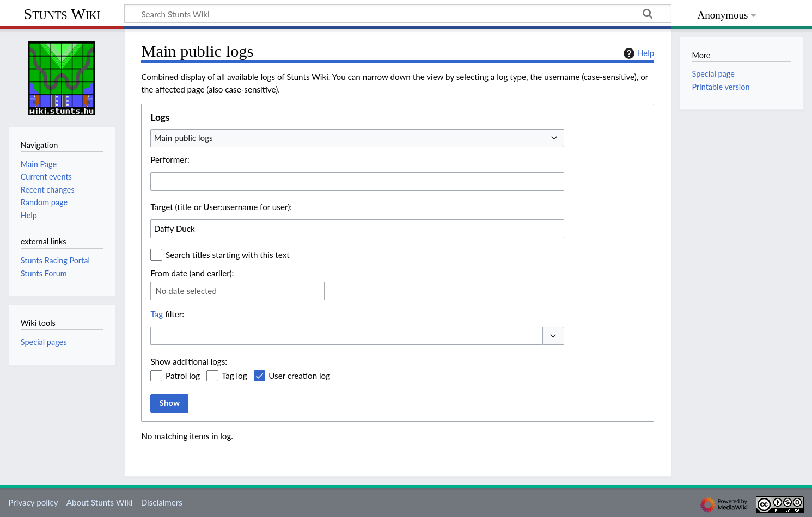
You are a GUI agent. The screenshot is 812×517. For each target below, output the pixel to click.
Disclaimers (162, 502)
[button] (553, 336)
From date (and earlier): (192, 273)
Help (637, 53)
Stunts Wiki (62, 14)
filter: (167, 314)
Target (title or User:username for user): (221, 207)
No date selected (186, 291)
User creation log (299, 376)
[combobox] (357, 138)
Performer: (170, 159)
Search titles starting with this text (228, 255)
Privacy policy (33, 502)
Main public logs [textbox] (184, 138)
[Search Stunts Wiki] (398, 14)
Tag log (234, 376)
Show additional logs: (189, 361)
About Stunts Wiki (100, 502)
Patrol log (183, 376)
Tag (157, 314)
